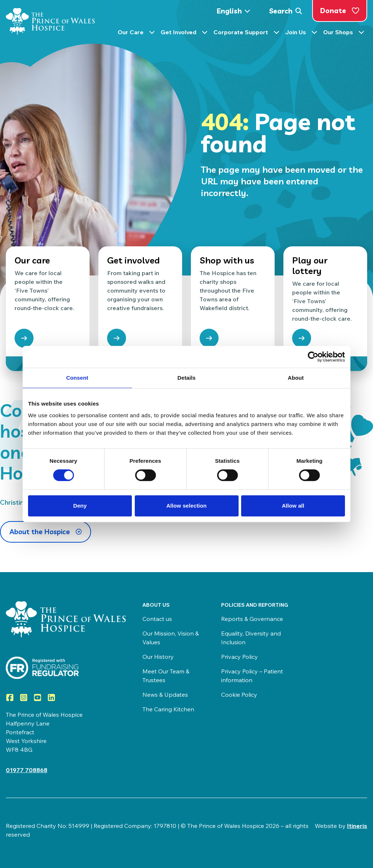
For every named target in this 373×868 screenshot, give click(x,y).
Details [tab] (186, 378)
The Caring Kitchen (168, 709)
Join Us (301, 34)
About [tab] (296, 378)
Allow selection (187, 506)
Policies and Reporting (255, 605)
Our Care (136, 34)
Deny (80, 506)
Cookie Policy (239, 695)
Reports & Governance (252, 619)
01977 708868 (27, 770)
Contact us (157, 619)
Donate (340, 11)
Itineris (357, 826)
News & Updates (165, 695)
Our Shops (344, 34)
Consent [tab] (77, 378)
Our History (158, 657)
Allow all (293, 506)
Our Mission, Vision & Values (171, 638)
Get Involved (184, 34)
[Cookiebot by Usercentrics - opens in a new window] (313, 357)
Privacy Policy (239, 657)
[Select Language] (236, 11)
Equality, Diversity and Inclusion (251, 638)
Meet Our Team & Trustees (166, 676)
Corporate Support (246, 34)
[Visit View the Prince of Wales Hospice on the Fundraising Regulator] (67, 668)
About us (156, 605)
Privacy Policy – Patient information (252, 676)
